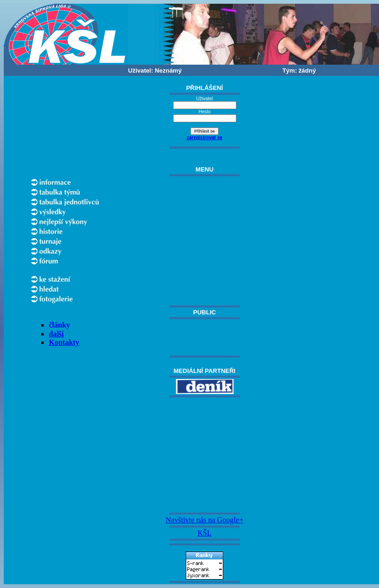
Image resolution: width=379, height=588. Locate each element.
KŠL (205, 533)
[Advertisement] (205, 455)
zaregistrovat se (205, 138)
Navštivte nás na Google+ (205, 520)
